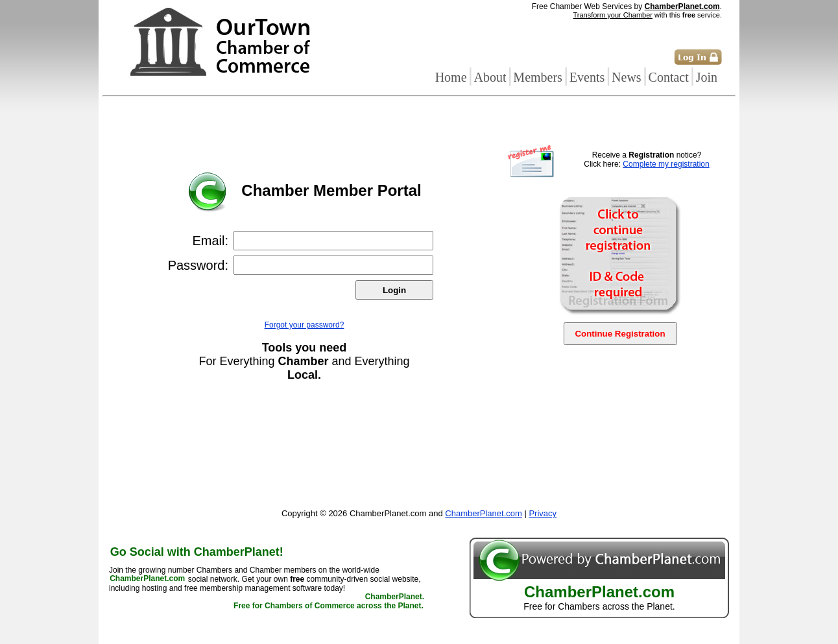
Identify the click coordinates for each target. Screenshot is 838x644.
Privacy (543, 513)
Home (451, 77)
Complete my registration (666, 164)
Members (538, 77)
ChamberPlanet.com (682, 6)
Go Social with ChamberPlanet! (197, 552)
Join (707, 77)
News (627, 77)
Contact (669, 77)
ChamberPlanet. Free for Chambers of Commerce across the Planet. (329, 602)
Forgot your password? (305, 325)
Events (587, 77)
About (490, 77)
